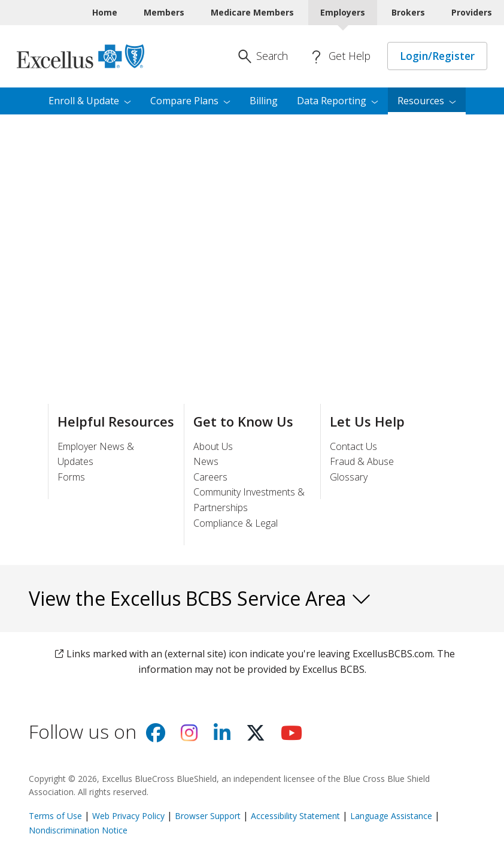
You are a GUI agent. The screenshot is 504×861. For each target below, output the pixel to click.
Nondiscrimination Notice (78, 830)
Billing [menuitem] (264, 101)
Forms (71, 477)
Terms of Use (55, 816)
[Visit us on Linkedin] (222, 736)
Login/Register (437, 56)
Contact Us (353, 446)
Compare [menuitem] (190, 101)
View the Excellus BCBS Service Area (200, 598)
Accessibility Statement (295, 816)
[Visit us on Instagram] (189, 736)
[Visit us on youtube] (292, 736)
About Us (213, 446)
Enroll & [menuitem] (90, 101)
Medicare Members (252, 12)
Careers (210, 477)
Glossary (349, 477)
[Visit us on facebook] (156, 736)
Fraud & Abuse (362, 461)
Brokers (408, 12)
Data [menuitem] (338, 101)
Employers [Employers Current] (343, 12)
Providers (472, 12)
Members (164, 12)
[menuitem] (427, 101)
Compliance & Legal (236, 523)
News (206, 461)
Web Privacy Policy (128, 816)
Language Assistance (392, 816)
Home (105, 12)
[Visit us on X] (256, 736)
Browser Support (208, 816)
